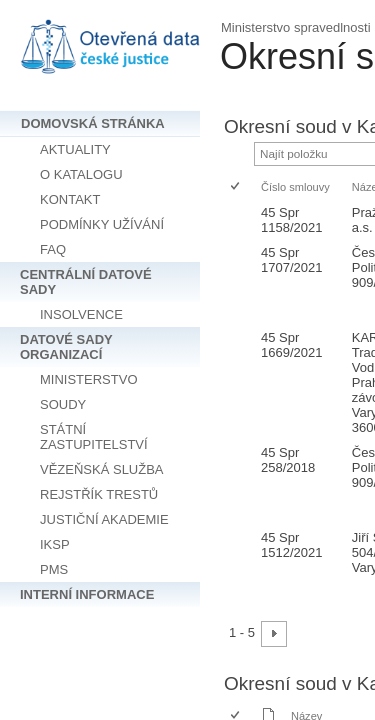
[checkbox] (236, 187)
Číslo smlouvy (295, 187)
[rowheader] (240, 220)
